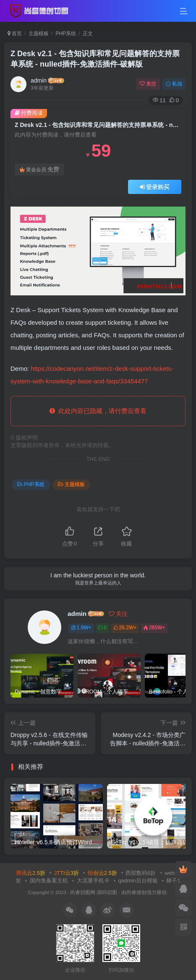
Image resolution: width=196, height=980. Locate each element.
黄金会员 (39, 169)
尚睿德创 (136, 892)
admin (39, 80)
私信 (174, 84)
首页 (15, 34)
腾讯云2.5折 (31, 873)
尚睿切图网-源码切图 (94, 892)
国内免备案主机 (49, 880)
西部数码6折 (141, 873)
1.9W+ (81, 628)
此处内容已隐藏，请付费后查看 (98, 411)
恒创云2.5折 (102, 873)
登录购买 (155, 187)
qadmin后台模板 (138, 880)
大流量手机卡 (93, 880)
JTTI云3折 (67, 873)
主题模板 (39, 34)
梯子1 (173, 880)
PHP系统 (66, 34)
